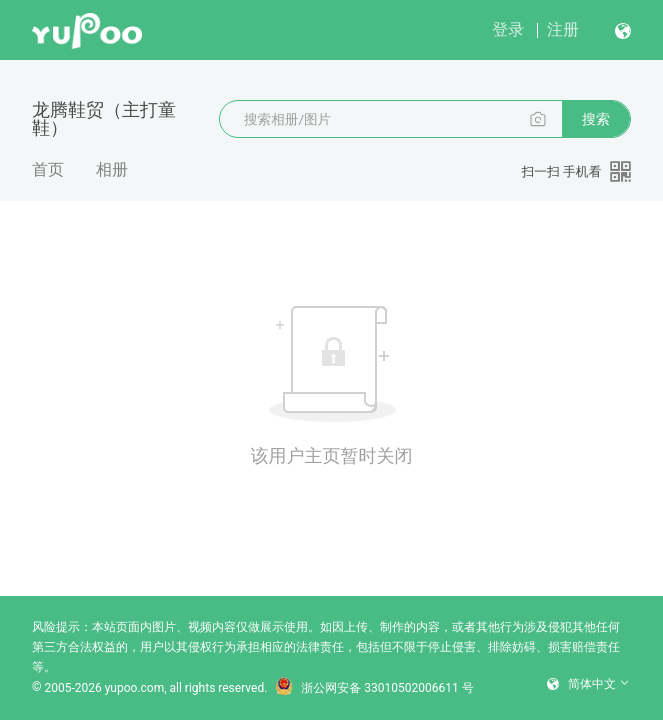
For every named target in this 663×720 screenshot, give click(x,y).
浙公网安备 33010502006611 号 (374, 688)
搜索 (596, 119)
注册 (563, 29)
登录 (508, 29)
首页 (48, 169)
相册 (112, 169)
